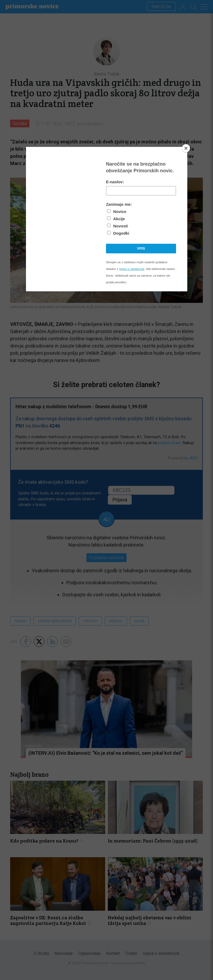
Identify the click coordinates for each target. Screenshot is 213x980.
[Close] (186, 148)
